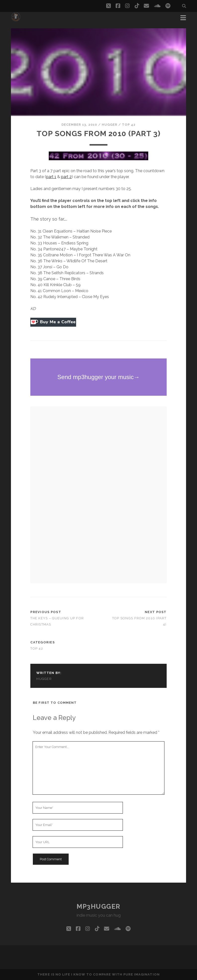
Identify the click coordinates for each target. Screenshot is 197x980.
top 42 (129, 125)
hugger (110, 125)
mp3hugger (98, 906)
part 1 (51, 177)
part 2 (66, 177)
